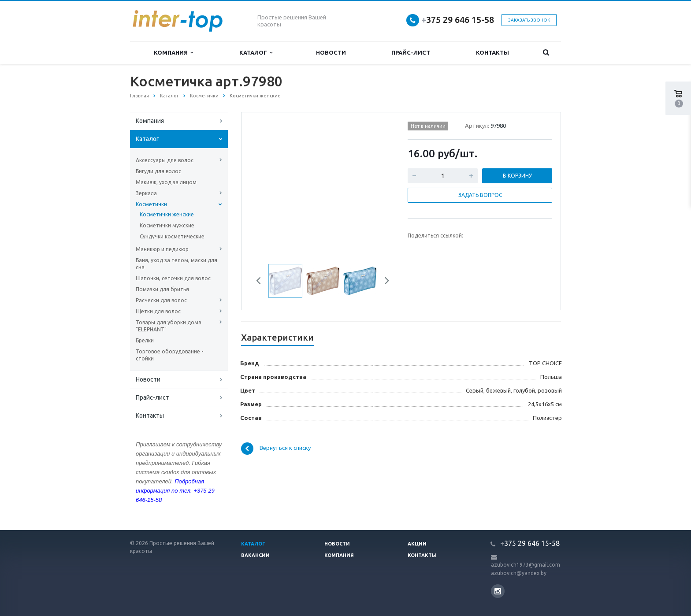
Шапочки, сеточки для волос (173, 278)
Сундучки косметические (172, 236)
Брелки (145, 340)
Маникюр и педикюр (162, 249)
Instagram (498, 591)
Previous (262, 282)
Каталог (256, 53)
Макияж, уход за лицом (166, 182)
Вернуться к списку (276, 449)
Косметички (151, 204)
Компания (173, 53)
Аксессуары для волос (165, 160)
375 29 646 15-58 (458, 20)
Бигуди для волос (158, 171)
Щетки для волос (158, 311)
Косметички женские (167, 214)
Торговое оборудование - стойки (169, 355)
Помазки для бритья (162, 289)
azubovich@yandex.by (519, 573)
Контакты (492, 52)
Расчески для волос (161, 300)
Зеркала (146, 193)
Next (384, 282)
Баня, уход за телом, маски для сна (176, 264)
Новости (331, 52)
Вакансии (255, 555)
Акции (417, 544)
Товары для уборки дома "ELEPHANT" (169, 326)
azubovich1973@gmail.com (526, 565)
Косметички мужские (167, 225)
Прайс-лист (411, 52)
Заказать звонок (529, 20)
